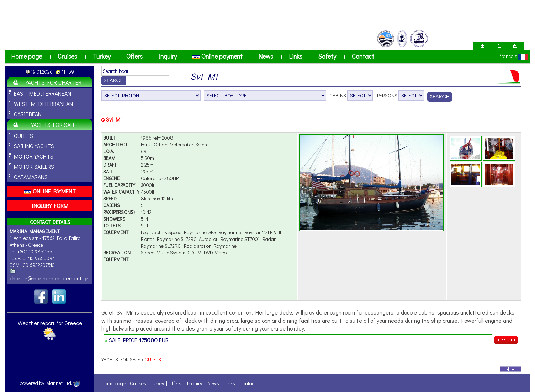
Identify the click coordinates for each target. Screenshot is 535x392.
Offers (134, 56)
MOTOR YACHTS (34, 156)
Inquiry (168, 56)
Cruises (67, 56)
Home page (27, 56)
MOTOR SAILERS (34, 167)
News (266, 56)
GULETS (23, 136)
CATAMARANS (31, 177)
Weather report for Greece (50, 323)
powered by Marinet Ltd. (50, 383)
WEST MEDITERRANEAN (43, 104)
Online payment (218, 56)
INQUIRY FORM (50, 206)
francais (508, 56)
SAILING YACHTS (34, 146)
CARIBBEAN (28, 114)
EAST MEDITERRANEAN (43, 93)
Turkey (102, 56)
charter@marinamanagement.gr (49, 278)
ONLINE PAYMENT (50, 191)
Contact (363, 56)
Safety (327, 56)
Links (296, 56)
